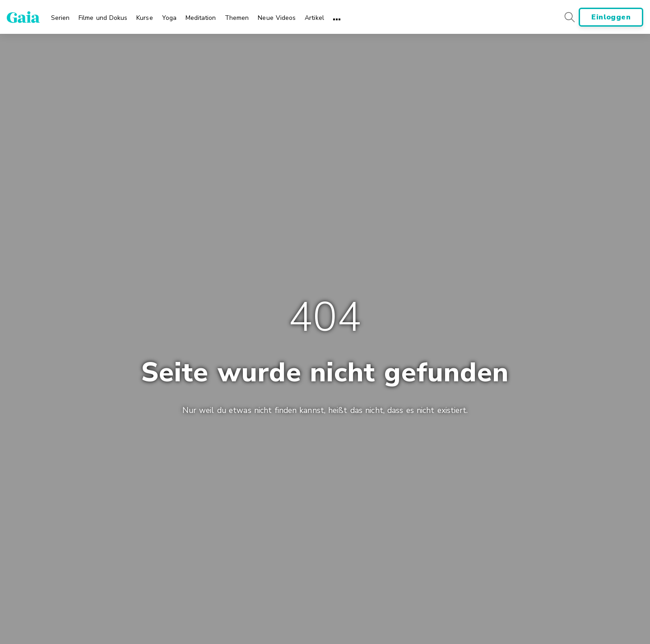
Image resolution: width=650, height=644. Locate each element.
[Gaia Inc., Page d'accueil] (23, 17)
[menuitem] (60, 15)
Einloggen (611, 17)
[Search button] (569, 17)
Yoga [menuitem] (169, 18)
